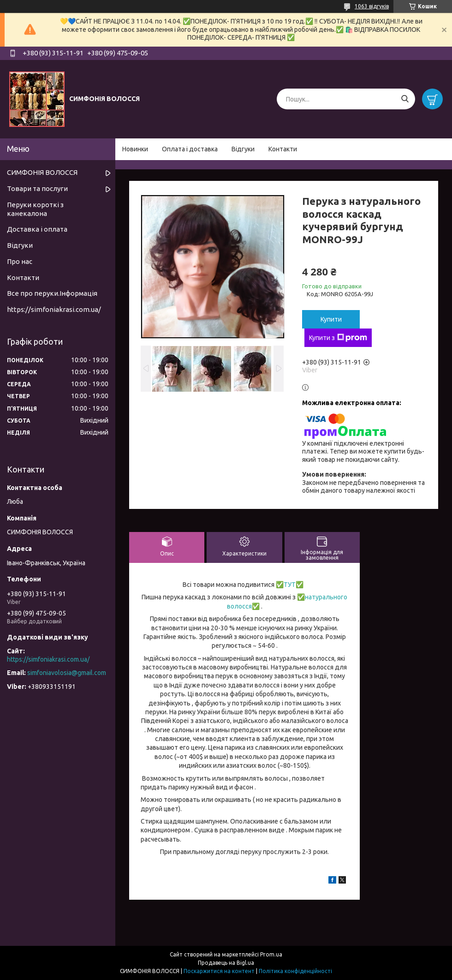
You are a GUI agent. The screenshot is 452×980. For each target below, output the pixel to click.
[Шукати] (405, 99)
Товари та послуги (37, 188)
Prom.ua (271, 954)
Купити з (338, 338)
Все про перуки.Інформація (52, 293)
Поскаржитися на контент (219, 971)
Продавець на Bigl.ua (226, 963)
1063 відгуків (372, 6)
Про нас (20, 261)
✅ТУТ (285, 585)
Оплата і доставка (190, 149)
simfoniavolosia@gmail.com (67, 673)
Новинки (135, 149)
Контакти (283, 149)
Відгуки (243, 149)
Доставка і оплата (37, 229)
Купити (331, 319)
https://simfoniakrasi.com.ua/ (54, 309)
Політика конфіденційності (295, 971)
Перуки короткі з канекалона (35, 209)
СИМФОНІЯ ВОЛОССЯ (42, 172)
